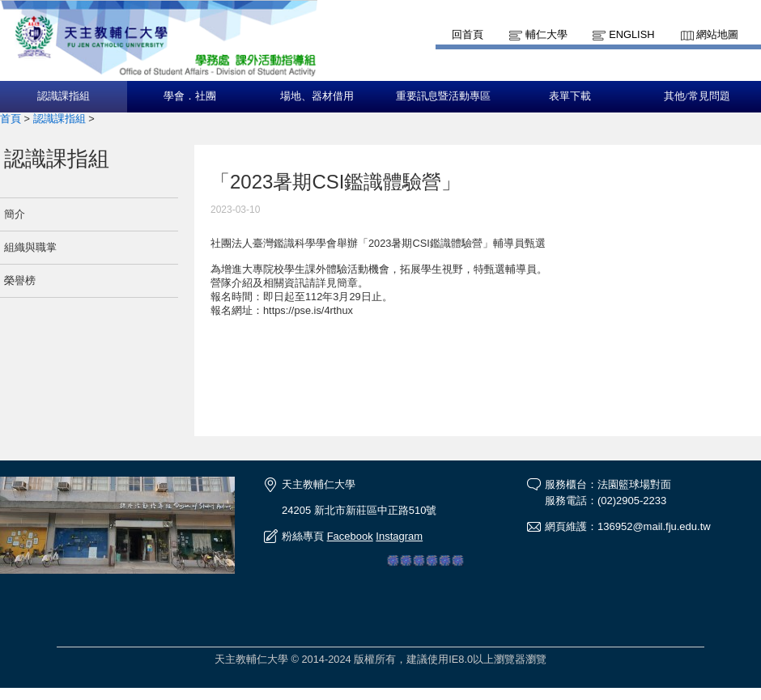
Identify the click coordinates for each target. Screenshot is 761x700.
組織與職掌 (30, 247)
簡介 (15, 214)
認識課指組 (64, 96)
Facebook (350, 536)
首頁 (11, 119)
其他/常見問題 (697, 96)
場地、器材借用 (317, 96)
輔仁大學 (546, 34)
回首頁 (468, 34)
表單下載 (570, 96)
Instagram (399, 536)
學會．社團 (190, 96)
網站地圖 (717, 34)
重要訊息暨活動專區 (443, 96)
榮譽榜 (20, 280)
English (631, 34)
